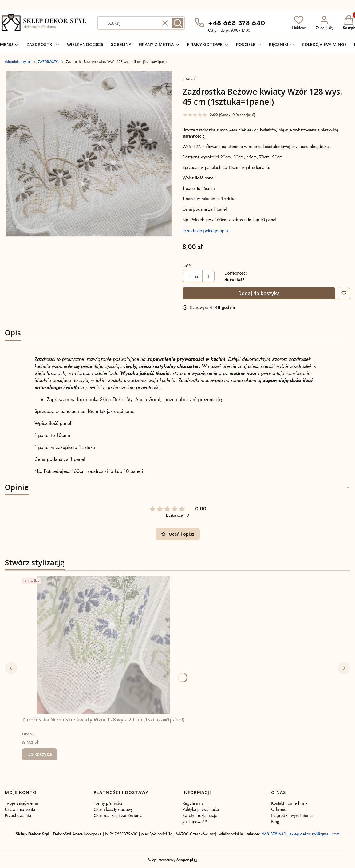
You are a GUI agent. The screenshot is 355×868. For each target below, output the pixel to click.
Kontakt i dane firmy (289, 803)
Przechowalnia (18, 815)
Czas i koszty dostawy (113, 809)
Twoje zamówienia (22, 803)
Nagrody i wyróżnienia (292, 815)
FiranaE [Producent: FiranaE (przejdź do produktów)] (189, 78)
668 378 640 (274, 834)
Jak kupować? (195, 822)
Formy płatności (108, 803)
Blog (275, 822)
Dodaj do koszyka (259, 293)
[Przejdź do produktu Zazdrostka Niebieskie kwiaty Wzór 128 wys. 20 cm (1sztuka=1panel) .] (104, 645)
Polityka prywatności (201, 809)
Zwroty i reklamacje (200, 815)
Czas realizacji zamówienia (118, 815)
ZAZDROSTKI (48, 62)
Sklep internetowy (170, 860)
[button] (178, 23)
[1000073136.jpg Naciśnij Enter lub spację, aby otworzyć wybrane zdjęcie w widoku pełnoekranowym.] (89, 154)
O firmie (279, 809)
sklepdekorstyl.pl (18, 62)
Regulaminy (193, 803)
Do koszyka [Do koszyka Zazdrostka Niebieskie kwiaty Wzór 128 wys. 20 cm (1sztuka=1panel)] (40, 754)
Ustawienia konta (20, 809)
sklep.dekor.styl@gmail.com (315, 834)
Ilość (187, 266)
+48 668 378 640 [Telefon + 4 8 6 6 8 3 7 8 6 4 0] (237, 23)
